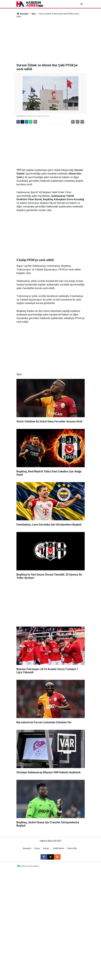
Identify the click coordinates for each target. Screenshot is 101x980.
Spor (34, 14)
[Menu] (82, 4)
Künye (37, 848)
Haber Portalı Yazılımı (30, 866)
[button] (73, 122)
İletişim (46, 848)
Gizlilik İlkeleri (58, 848)
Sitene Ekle (72, 848)
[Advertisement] (51, 41)
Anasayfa (22, 14)
